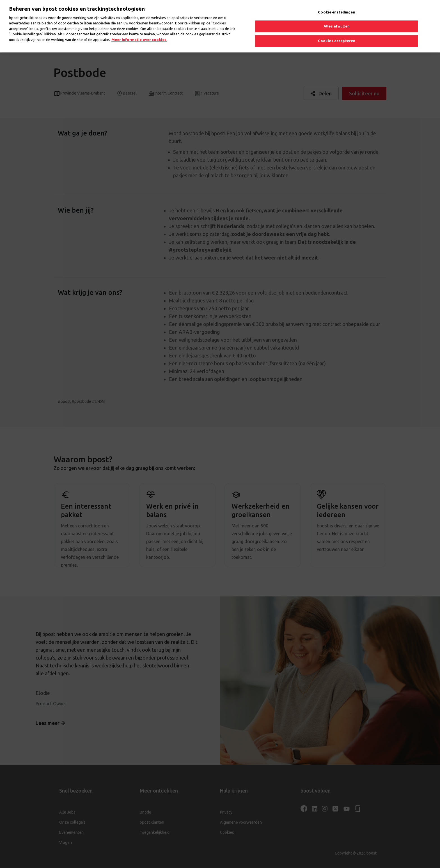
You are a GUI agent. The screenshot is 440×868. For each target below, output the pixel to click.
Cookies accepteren (337, 36)
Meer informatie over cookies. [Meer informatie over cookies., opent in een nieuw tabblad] (139, 35)
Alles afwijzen (337, 22)
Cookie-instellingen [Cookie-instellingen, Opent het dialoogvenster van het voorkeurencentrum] (336, 8)
